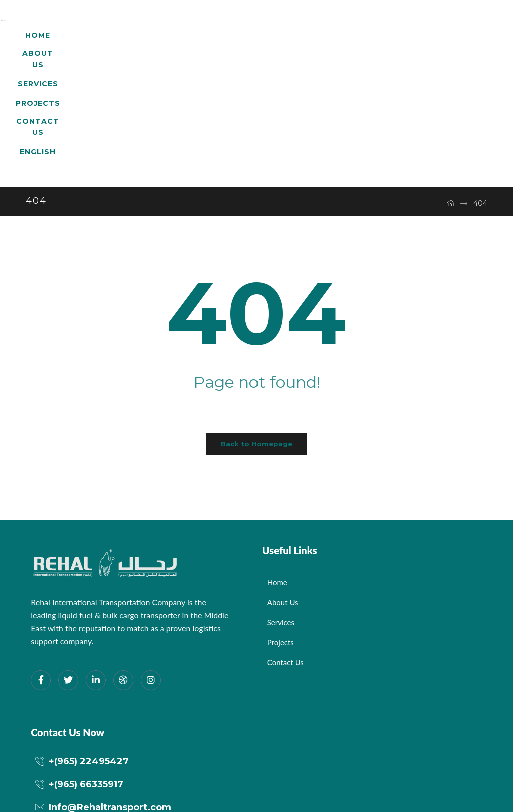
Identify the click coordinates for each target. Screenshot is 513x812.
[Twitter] (68, 583)
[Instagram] (151, 583)
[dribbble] (123, 583)
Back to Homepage (256, 347)
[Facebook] (41, 583)
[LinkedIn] (96, 583)
